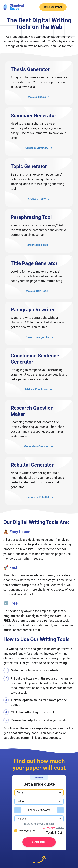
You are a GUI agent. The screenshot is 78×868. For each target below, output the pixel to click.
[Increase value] (60, 810)
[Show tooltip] (53, 824)
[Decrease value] (18, 810)
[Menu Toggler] (71, 7)
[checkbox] (16, 831)
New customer (27, 831)
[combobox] (39, 793)
